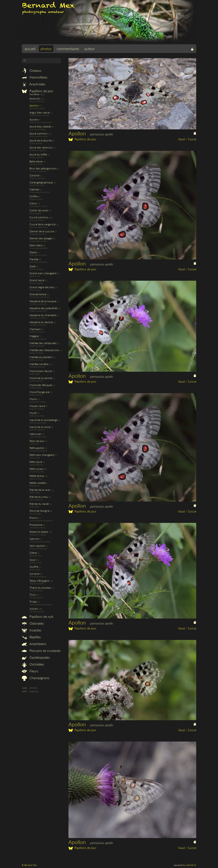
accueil (30, 49)
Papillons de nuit (38, 616)
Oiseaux (32, 70)
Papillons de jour (38, 91)
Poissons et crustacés (41, 651)
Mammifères (35, 77)
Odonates (33, 623)
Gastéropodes (36, 657)
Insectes (32, 630)
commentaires (68, 49)
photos (46, 49)
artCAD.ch (191, 865)
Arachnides (34, 84)
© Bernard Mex (29, 865)
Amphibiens (34, 644)
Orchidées (33, 664)
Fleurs (30, 671)
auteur (90, 49)
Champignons (36, 678)
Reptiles (31, 637)
